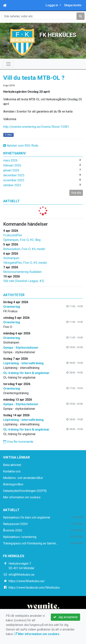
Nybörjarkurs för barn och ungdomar (27, 517)
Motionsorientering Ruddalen (22, 272)
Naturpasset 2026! (16, 524)
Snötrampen (11, 258)
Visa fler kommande (18, 442)
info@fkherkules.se (21, 575)
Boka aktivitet (12, 465)
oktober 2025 (12, 185)
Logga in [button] (52, 5)
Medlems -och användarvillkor (23, 478)
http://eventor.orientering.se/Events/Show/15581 (36, 127)
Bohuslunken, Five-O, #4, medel (24, 249)
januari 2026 (11, 170)
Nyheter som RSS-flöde (21, 146)
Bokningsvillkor (13, 484)
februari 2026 (12, 165)
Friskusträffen (13, 235)
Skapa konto (73, 5)
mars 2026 (10, 160)
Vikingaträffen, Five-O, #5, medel (25, 263)
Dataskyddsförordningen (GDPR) (25, 491)
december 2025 (14, 175)
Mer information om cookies (22, 497)
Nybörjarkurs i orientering (20, 537)
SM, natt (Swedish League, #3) (24, 281)
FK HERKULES (58, 35)
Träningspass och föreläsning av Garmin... (30, 543)
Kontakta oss (12, 471)
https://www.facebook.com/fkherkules (34, 588)
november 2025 (14, 180)
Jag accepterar (65, 617)
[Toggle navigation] (8, 64)
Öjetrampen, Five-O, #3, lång (22, 240)
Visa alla (76, 193)
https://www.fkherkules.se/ (27, 581)
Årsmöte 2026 (13, 530)
